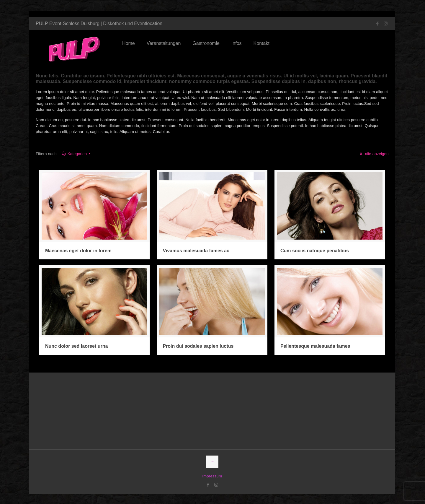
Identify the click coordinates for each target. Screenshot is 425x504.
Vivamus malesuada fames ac (196, 255)
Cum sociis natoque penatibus (315, 255)
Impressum (212, 478)
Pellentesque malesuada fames (316, 349)
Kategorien (78, 158)
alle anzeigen (373, 158)
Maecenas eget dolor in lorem (79, 255)
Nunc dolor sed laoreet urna (77, 349)
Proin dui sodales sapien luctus (198, 349)
